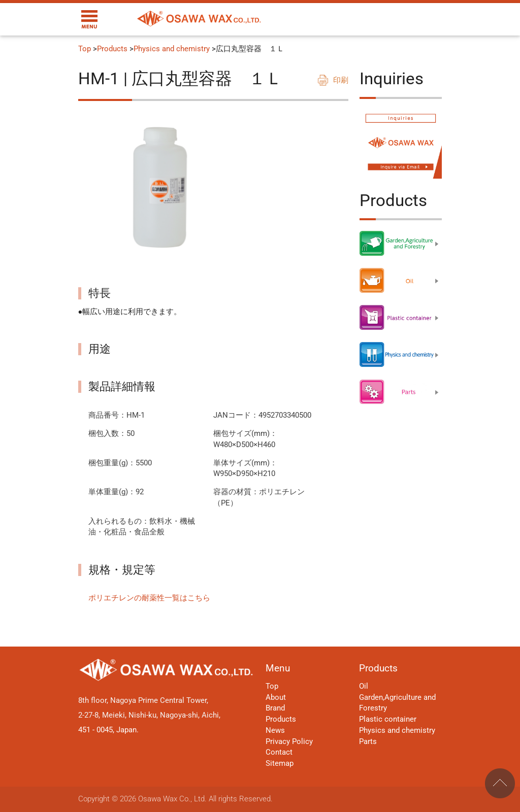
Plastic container (388, 719)
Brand (275, 708)
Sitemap (280, 764)
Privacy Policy (289, 742)
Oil (364, 686)
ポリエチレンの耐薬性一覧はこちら (149, 598)
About (276, 698)
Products (112, 49)
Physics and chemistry (172, 49)
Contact (279, 752)
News (275, 731)
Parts (368, 742)
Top (85, 49)
